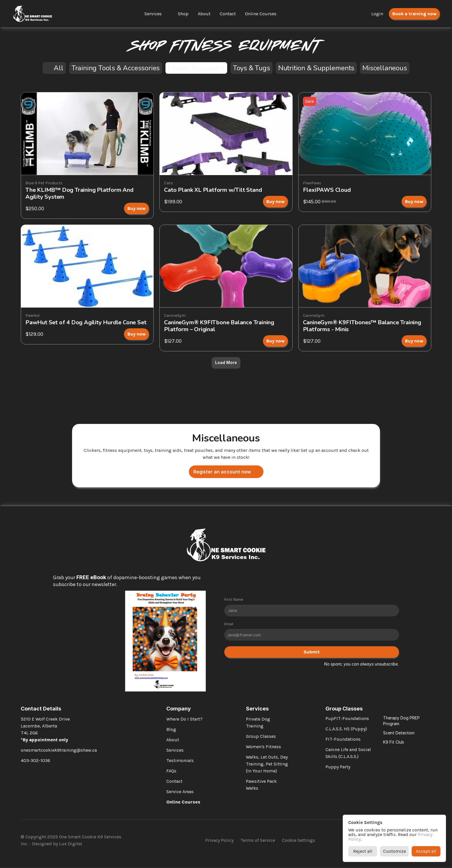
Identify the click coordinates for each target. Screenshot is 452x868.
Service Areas (180, 792)
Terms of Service (258, 840)
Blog (171, 729)
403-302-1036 (35, 760)
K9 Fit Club (394, 742)
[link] (87, 156)
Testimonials (180, 760)
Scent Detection (399, 733)
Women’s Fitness (263, 747)
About (173, 740)
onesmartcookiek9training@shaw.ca (59, 750)
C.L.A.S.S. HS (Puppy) (346, 729)
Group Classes (261, 736)
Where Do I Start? (184, 719)
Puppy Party (338, 767)
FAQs (171, 771)
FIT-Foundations (343, 739)
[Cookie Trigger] (298, 840)
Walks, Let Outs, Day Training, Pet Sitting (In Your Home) (268, 764)
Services (153, 14)
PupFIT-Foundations (347, 718)
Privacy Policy (219, 840)
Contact (174, 781)
